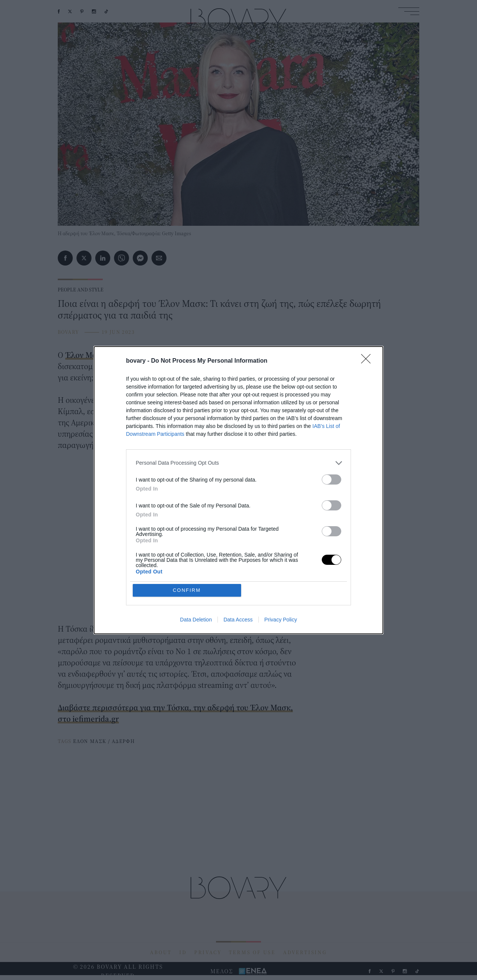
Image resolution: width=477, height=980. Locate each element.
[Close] (368, 361)
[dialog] (238, 490)
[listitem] (238, 463)
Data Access (238, 620)
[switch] (331, 479)
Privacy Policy (281, 620)
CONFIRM (187, 590)
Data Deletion (196, 620)
